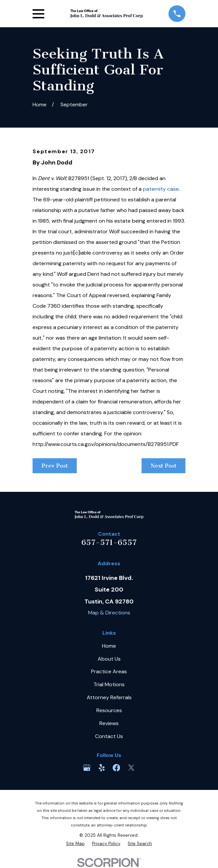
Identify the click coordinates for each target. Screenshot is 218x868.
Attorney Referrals (109, 697)
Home (109, 646)
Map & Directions (109, 613)
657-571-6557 (109, 542)
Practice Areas (109, 671)
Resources (109, 710)
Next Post (163, 466)
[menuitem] (75, 844)
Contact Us (109, 736)
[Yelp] (102, 768)
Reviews (109, 723)
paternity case (161, 189)
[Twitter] (131, 768)
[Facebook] (116, 768)
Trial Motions (109, 684)
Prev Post (55, 466)
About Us (109, 659)
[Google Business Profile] (87, 768)
